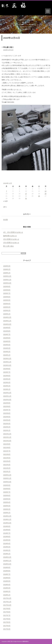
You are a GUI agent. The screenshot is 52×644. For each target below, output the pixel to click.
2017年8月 (7, 612)
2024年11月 (7, 321)
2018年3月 (7, 588)
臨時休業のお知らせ (10, 236)
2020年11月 (7, 478)
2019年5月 (7, 540)
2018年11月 (7, 561)
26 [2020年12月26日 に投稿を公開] (39, 196)
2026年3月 (7, 266)
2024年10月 (7, 324)
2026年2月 (7, 269)
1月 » (5, 207)
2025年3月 (7, 307)
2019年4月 (7, 543)
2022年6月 (7, 413)
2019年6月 (7, 537)
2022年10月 (7, 400)
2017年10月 (7, 605)
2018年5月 (7, 581)
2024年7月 (7, 334)
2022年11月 (7, 396)
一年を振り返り (8, 47)
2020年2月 (7, 509)
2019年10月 (7, 523)
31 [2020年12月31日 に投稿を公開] (26, 198)
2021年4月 (7, 461)
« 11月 (5, 201)
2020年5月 (7, 499)
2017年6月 (7, 619)
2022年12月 (7, 393)
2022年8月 (7, 406)
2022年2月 (7, 427)
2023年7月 (7, 372)
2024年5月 (7, 341)
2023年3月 (7, 382)
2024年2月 (7, 352)
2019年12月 (7, 516)
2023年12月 (7, 358)
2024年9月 (7, 328)
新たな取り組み (8, 246)
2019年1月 (7, 554)
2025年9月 (7, 286)
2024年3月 (7, 348)
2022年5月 (7, 417)
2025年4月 (7, 304)
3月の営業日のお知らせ (11, 239)
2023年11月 (7, 362)
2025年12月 (7, 276)
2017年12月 (7, 598)
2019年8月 (7, 530)
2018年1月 (7, 595)
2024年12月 (7, 317)
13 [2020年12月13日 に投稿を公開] (46, 191)
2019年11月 (7, 519)
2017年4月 (7, 626)
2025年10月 (7, 283)
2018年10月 (7, 564)
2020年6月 (7, 495)
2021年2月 (7, 468)
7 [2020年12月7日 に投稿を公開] (6, 191)
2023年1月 (7, 389)
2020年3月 (7, 506)
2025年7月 (7, 293)
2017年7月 (7, 615)
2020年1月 (7, 513)
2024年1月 (7, 355)
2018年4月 (7, 585)
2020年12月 (7, 475)
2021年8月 (7, 448)
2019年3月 (7, 547)
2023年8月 (7, 369)
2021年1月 (7, 471)
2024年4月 (7, 345)
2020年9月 (7, 485)
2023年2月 (7, 386)
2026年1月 (7, 273)
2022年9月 (7, 403)
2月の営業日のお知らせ (11, 243)
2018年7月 (7, 574)
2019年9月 (7, 526)
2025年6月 (7, 297)
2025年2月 (7, 310)
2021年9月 (7, 444)
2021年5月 (7, 458)
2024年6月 (7, 338)
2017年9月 (7, 609)
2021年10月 (7, 441)
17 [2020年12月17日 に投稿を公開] (26, 194)
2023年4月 (7, 379)
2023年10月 (7, 365)
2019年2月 (7, 550)
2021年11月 (7, 437)
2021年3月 (7, 465)
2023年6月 (7, 376)
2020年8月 (7, 489)
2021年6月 (7, 454)
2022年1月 (7, 430)
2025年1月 (7, 314)
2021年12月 (7, 434)
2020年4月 (7, 502)
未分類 (5, 220)
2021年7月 (7, 451)
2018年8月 (7, 571)
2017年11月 (7, 602)
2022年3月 (7, 424)
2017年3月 (7, 629)
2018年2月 (7, 591)
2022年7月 (7, 410)
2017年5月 (7, 622)
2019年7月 (7, 533)
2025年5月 (7, 300)
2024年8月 (7, 331)
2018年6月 (7, 578)
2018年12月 (7, 557)
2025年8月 (7, 290)
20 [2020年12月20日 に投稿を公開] (46, 194)
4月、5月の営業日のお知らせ (13, 232)
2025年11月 (7, 280)
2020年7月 (7, 492)
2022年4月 (7, 420)
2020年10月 (7, 482)
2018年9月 (7, 567)
